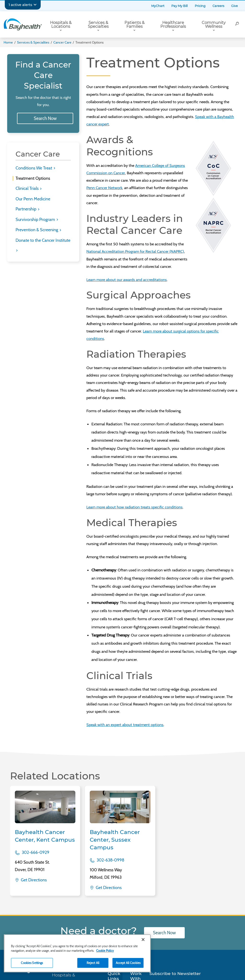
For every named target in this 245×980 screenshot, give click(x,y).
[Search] (237, 24)
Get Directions (33, 880)
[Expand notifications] (35, 5)
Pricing (200, 6)
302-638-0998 (110, 860)
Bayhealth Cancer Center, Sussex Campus (115, 840)
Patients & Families (134, 25)
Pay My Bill (179, 6)
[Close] (143, 940)
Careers (218, 6)
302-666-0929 (36, 852)
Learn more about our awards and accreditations (127, 280)
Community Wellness (214, 25)
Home (8, 42)
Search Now (45, 118)
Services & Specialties (98, 25)
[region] (77, 953)
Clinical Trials (28, 188)
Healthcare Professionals (173, 25)
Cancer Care (62, 42)
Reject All (93, 963)
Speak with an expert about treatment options (125, 725)
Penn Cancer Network (104, 188)
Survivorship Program (36, 220)
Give (234, 6)
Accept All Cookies (128, 963)
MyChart (158, 6)
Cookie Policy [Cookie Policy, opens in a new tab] (105, 951)
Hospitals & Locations (61, 25)
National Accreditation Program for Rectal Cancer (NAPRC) (135, 251)
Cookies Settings (32, 963)
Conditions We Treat (34, 168)
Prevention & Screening (37, 230)
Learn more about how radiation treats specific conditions (134, 507)
